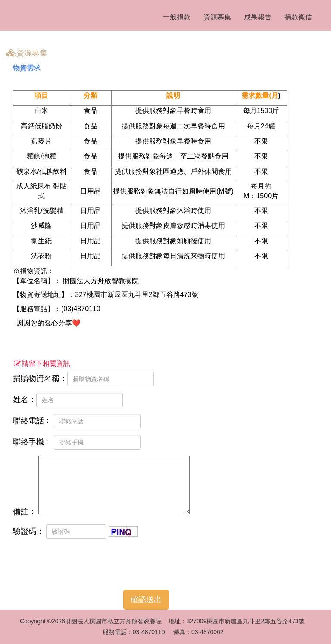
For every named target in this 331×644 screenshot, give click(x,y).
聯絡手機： (77, 442)
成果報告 (258, 17)
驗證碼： (75, 531)
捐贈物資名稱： (83, 379)
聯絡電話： (77, 421)
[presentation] (78, 562)
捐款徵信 (298, 17)
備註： (101, 486)
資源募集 (217, 17)
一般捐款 (177, 17)
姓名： (68, 400)
